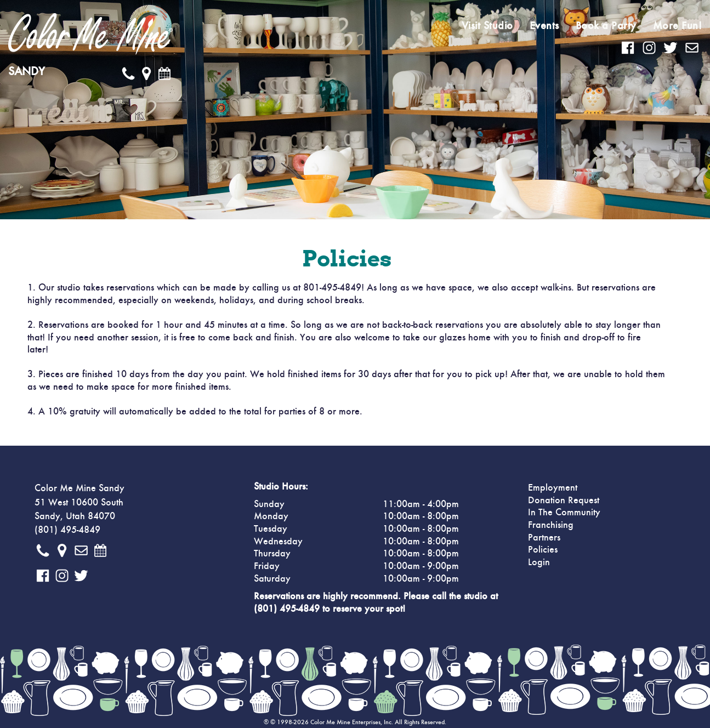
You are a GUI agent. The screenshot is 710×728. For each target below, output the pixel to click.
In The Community (564, 513)
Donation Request (564, 501)
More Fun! (678, 26)
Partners (544, 538)
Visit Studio (487, 26)
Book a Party (606, 26)
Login (539, 562)
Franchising (551, 525)
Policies (543, 550)
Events (544, 26)
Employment (553, 488)
